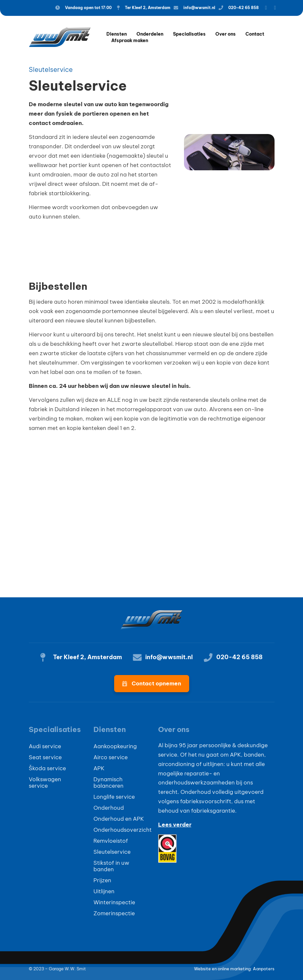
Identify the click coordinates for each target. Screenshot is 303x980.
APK (99, 768)
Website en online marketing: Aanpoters (234, 969)
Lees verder (175, 825)
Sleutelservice (112, 852)
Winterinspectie (114, 902)
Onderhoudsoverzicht (119, 830)
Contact (255, 34)
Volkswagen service (45, 783)
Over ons (226, 34)
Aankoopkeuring (115, 746)
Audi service (45, 746)
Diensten (117, 34)
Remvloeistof (111, 841)
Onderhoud (109, 808)
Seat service (45, 757)
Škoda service (47, 768)
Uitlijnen (104, 891)
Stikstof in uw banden (111, 866)
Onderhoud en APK (119, 819)
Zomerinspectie (114, 913)
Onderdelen (150, 34)
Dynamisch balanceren (108, 783)
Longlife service (114, 797)
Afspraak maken (130, 40)
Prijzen (102, 880)
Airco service (111, 757)
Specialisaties (189, 34)
